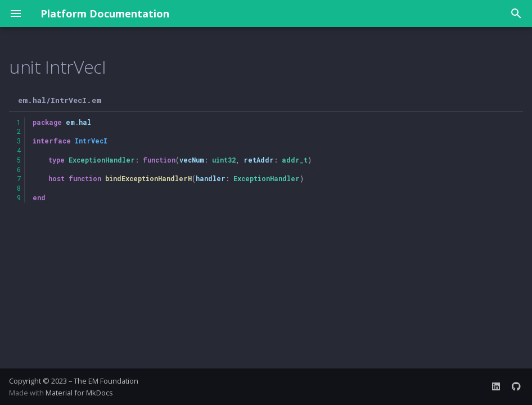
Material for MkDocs (79, 393)
